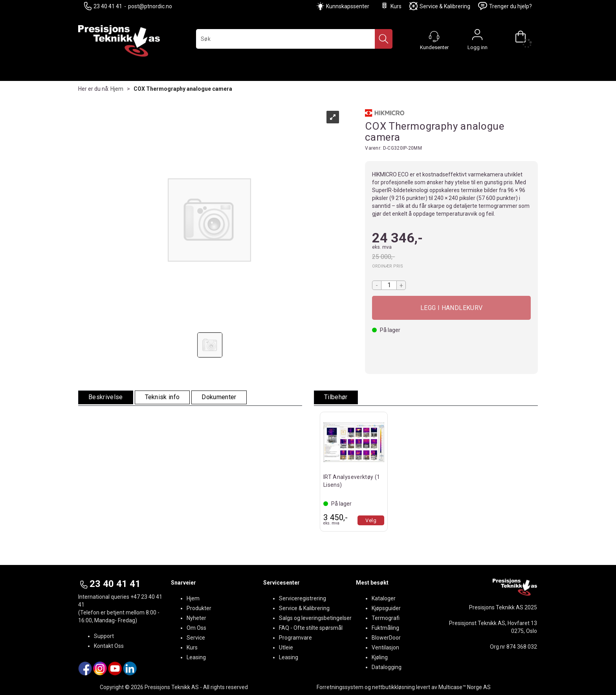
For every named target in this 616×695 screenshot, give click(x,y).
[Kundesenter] (434, 37)
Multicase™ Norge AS (465, 687)
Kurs (391, 6)
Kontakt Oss (109, 646)
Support (104, 636)
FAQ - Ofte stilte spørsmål (311, 628)
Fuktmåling (385, 628)
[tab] (106, 397)
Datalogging (387, 667)
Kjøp (451, 308)
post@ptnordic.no (150, 6)
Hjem (117, 89)
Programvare (295, 638)
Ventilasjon (385, 647)
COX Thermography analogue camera (183, 89)
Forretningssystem (340, 687)
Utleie (286, 647)
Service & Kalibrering (440, 6)
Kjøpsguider (386, 608)
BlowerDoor (386, 638)
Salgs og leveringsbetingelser (315, 618)
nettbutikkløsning (393, 687)
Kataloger (384, 598)
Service (196, 638)
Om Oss (196, 628)
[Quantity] (389, 285)
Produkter (199, 608)
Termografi (386, 618)
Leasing (196, 657)
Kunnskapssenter (348, 6)
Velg (371, 520)
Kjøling (380, 657)
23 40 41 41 (103, 6)
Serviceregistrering (302, 598)
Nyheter (196, 618)
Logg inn (477, 37)
